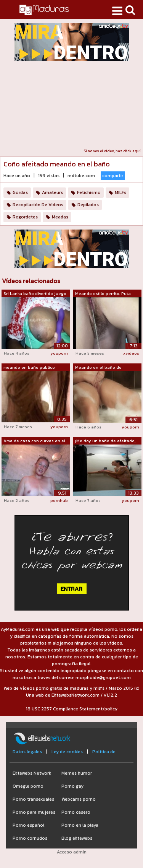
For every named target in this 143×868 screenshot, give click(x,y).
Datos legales (27, 752)
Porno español (28, 825)
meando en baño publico (29, 367)
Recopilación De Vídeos (38, 205)
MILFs (121, 192)
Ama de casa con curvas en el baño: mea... (34, 441)
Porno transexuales (33, 799)
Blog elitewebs (77, 838)
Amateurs (52, 192)
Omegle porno (28, 786)
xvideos (131, 353)
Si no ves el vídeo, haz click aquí (112, 151)
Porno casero (76, 812)
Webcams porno (79, 799)
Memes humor (77, 773)
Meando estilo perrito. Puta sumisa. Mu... (103, 294)
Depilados (88, 205)
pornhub (59, 500)
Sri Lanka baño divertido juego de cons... (35, 294)
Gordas (20, 192)
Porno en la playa (80, 825)
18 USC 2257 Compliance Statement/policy (72, 709)
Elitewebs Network (32, 773)
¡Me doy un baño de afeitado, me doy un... (105, 441)
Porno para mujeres (34, 812)
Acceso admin (72, 852)
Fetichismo (89, 192)
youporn (59, 353)
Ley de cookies (67, 752)
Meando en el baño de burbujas (98, 368)
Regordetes (25, 217)
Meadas (60, 217)
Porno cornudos (30, 838)
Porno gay (72, 786)
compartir (113, 176)
